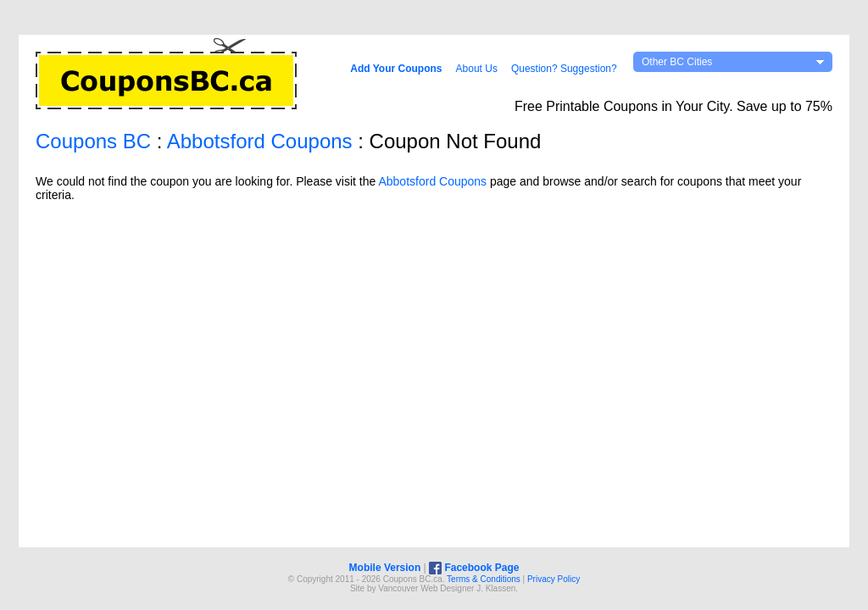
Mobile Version (385, 568)
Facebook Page (474, 568)
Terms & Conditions (484, 579)
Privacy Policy (554, 579)
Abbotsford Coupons (260, 141)
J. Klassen (496, 588)
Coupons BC (93, 141)
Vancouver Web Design (422, 588)
